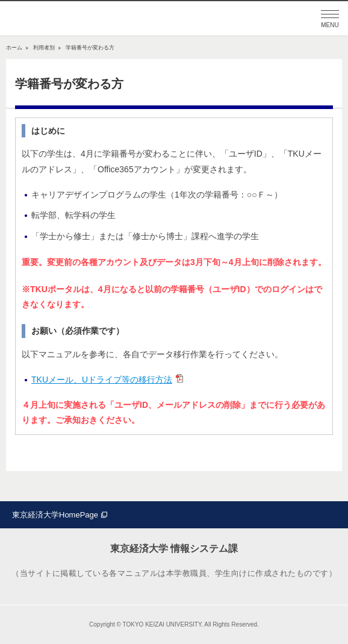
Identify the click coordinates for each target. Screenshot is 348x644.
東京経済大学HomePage (55, 515)
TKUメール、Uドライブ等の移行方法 (102, 380)
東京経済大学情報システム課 (66, 19)
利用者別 (44, 48)
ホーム (14, 48)
